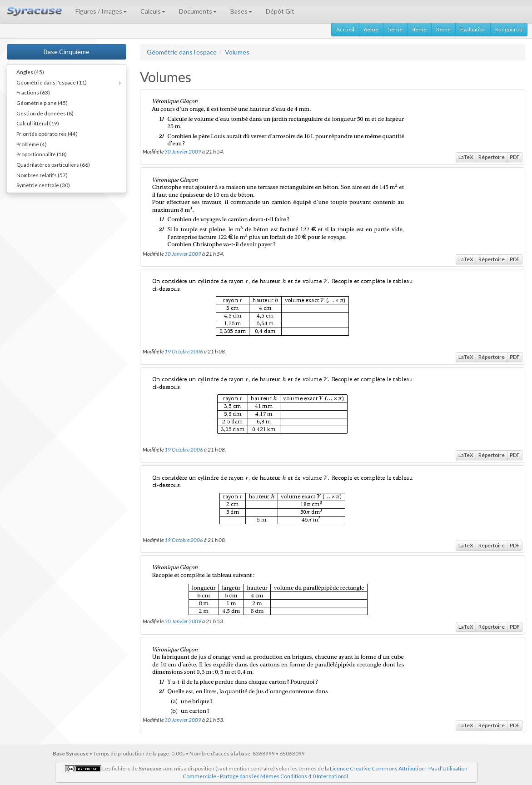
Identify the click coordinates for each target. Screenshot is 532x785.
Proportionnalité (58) (42, 154)
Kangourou (509, 29)
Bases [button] (241, 11)
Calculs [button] (153, 11)
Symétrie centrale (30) (43, 185)
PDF (515, 157)
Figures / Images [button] (101, 11)
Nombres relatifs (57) (42, 175)
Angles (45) (30, 72)
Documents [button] (198, 11)
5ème (395, 29)
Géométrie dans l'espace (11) (52, 82)
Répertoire (492, 157)
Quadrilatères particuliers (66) (53, 164)
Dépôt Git (280, 11)
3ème (443, 29)
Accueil (345, 29)
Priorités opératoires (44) (47, 134)
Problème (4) (32, 144)
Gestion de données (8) (45, 113)
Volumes (237, 52)
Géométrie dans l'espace (182, 52)
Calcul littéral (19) (38, 123)
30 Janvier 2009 (183, 151)
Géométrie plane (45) (42, 103)
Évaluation (473, 29)
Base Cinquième (67, 52)
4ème (419, 29)
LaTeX (466, 157)
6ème (371, 29)
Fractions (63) (33, 92)
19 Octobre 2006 (184, 351)
